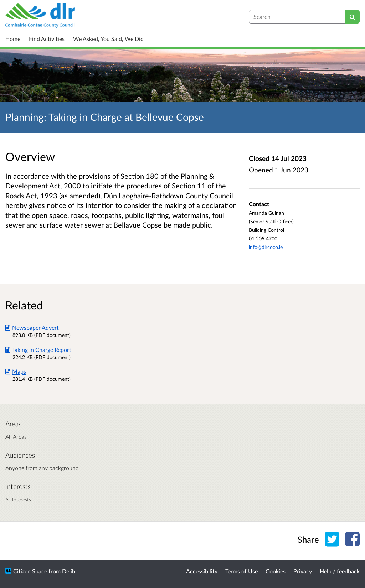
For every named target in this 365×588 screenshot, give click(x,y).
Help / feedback (340, 571)
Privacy (303, 571)
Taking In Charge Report (38, 350)
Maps (16, 371)
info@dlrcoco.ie (266, 247)
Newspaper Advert (32, 327)
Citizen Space (30, 571)
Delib (69, 571)
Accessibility (202, 571)
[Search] (352, 17)
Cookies (276, 571)
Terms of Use (241, 571)
